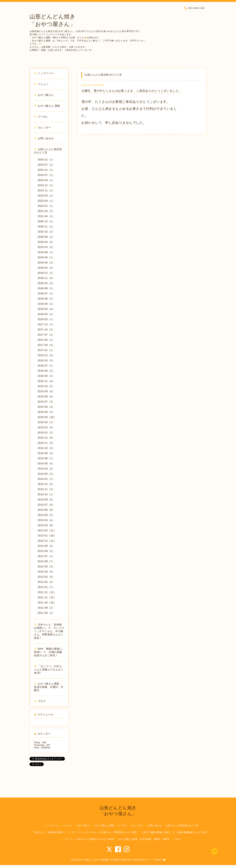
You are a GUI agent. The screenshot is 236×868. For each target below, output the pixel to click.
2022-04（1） (46, 211)
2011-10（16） (47, 603)
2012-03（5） (46, 577)
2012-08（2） (46, 551)
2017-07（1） (46, 335)
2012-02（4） (46, 582)
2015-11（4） (46, 381)
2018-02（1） (46, 319)
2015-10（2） (46, 386)
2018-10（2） (46, 283)
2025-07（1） (46, 165)
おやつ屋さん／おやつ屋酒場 (94, 860)
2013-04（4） (46, 520)
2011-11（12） (47, 597)
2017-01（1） (46, 350)
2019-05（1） (46, 257)
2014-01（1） (46, 479)
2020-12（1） (46, 221)
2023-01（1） (46, 206)
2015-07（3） (46, 402)
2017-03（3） (46, 345)
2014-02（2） (46, 474)
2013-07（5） (46, 505)
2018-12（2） (46, 273)
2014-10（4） (46, 448)
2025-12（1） (46, 160)
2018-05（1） (46, 304)
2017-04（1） (46, 340)
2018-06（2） (46, 299)
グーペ (149, 860)
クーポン (41, 117)
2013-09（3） (46, 499)
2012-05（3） (46, 566)
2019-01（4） (46, 268)
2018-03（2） (46, 314)
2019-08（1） (46, 252)
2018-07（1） (46, 293)
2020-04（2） (46, 242)
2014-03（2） (46, 469)
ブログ (40, 701)
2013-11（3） (46, 489)
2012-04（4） (46, 572)
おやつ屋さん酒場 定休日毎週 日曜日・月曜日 (49, 687)
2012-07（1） (46, 556)
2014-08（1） (46, 458)
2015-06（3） (46, 407)
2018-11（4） (46, 278)
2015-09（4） (46, 391)
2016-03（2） (46, 376)
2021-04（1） (46, 216)
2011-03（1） (46, 613)
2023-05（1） (46, 196)
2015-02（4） (46, 427)
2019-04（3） (46, 263)
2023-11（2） (46, 190)
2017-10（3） (46, 330)
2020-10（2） (46, 232)
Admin (158, 860)
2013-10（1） (46, 494)
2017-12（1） (46, 324)
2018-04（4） (46, 309)
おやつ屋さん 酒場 (47, 106)
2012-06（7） (46, 561)
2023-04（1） (46, 201)
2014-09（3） (46, 453)
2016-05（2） (46, 371)
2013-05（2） (46, 515)
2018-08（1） (46, 288)
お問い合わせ (44, 138)
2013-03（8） (46, 525)
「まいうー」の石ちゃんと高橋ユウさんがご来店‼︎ (49, 669)
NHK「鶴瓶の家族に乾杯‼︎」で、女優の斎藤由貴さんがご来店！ (48, 652)
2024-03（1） (46, 180)
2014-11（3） (46, 443)
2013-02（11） (47, 530)
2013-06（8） (46, 510)
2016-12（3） (46, 355)
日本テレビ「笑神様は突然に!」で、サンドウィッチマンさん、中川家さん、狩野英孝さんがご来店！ (49, 631)
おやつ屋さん (44, 95)
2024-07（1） (46, 175)
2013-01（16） (47, 536)
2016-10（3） (46, 360)
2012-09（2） (46, 546)
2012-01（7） (46, 587)
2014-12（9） (46, 438)
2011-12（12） (47, 592)
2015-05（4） (46, 412)
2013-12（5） (46, 484)
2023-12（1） (46, 185)
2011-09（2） (46, 608)
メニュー (41, 84)
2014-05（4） (46, 463)
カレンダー (43, 127)
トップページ (44, 73)
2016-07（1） (46, 366)
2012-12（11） (47, 541)
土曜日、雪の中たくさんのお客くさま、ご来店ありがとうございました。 (132, 91)
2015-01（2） (46, 433)
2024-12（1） (46, 170)
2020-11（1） (46, 226)
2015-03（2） (46, 422)
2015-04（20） (47, 417)
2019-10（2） (46, 247)
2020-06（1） (46, 237)
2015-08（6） (46, 396)
